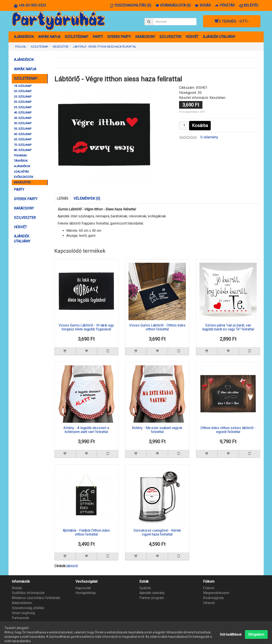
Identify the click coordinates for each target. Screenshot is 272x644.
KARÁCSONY (145, 37)
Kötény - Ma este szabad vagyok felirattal (157, 430)
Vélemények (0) (87, 198)
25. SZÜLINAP (23, 97)
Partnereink (21, 618)
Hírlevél (209, 603)
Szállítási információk (28, 593)
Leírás (62, 198)
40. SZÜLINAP (23, 112)
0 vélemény (209, 137)
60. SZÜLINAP (23, 134)
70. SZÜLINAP (23, 145)
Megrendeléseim (216, 593)
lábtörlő (72, 566)
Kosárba (200, 125)
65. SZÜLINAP (23, 139)
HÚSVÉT (192, 37)
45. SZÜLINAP (23, 118)
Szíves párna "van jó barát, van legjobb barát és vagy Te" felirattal (228, 327)
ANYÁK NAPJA (49, 37)
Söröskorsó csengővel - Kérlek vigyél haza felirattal (157, 532)
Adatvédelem (22, 603)
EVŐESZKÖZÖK (24, 177)
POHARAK (20, 155)
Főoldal (21, 47)
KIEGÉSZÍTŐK (22, 182)
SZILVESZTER (170, 37)
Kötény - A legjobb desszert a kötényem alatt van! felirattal (86, 430)
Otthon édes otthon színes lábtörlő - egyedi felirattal (228, 430)
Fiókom (209, 588)
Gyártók (145, 588)
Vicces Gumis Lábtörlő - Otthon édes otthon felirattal (157, 327)
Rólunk (17, 588)
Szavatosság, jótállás (28, 608)
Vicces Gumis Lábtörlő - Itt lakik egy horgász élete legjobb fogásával (86, 327)
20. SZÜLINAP (23, 91)
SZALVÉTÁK (21, 172)
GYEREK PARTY (119, 37)
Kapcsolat (83, 588)
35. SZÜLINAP (23, 107)
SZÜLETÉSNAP (77, 37)
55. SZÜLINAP (23, 129)
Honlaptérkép (86, 593)
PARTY (98, 37)
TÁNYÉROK (21, 161)
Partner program (152, 598)
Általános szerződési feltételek (36, 598)
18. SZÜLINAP (23, 86)
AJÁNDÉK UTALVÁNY (219, 37)
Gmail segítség (23, 613)
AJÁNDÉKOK (24, 37)
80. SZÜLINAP (23, 150)
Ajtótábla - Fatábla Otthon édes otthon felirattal (86, 532)
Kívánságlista (213, 598)
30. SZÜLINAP (23, 102)
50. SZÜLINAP (23, 123)
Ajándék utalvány (152, 593)
